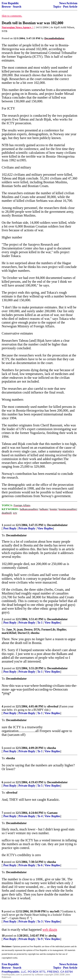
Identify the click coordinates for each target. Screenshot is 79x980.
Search (17, 7)
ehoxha (52, 748)
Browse (6, 7)
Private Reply (27, 528)
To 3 (40, 922)
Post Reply (10, 528)
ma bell (54, 911)
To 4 (40, 816)
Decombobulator (57, 525)
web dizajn (50, 930)
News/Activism (68, 3)
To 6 (40, 865)
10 (3, 936)
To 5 (40, 786)
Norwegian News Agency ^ (18, 27)
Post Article (70, 7)
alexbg (52, 936)
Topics (57, 7)
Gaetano (52, 813)
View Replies (45, 528)
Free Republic (10, 3)
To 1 (40, 623)
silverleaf (53, 706)
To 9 (40, 939)
